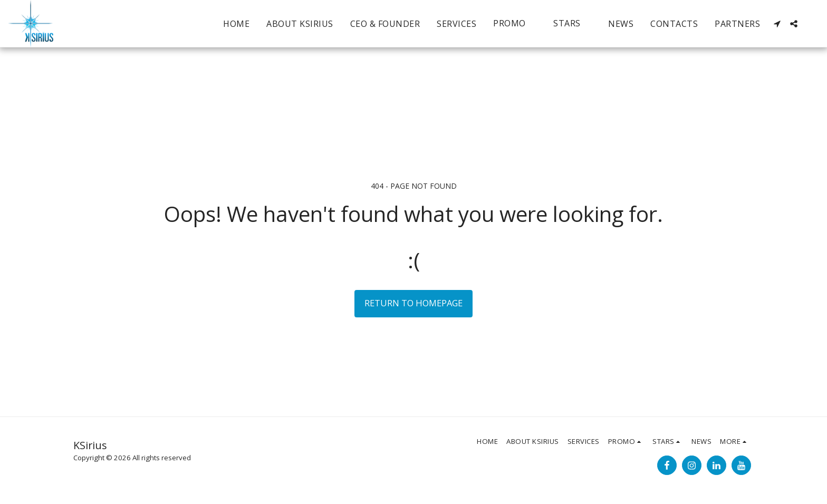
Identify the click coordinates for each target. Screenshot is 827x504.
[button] (515, 23)
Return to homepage (413, 303)
